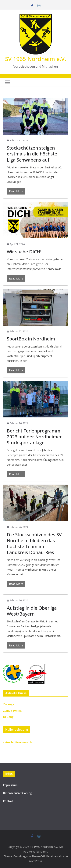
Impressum (10, 785)
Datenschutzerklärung (17, 793)
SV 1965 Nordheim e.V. (36, 59)
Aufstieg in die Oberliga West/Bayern (32, 611)
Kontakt (8, 801)
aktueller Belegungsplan (19, 742)
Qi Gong (8, 717)
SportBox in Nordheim (31, 339)
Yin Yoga (9, 704)
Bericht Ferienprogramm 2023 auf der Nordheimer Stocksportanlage (34, 437)
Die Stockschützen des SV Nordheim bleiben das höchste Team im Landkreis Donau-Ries (34, 543)
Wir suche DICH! (24, 252)
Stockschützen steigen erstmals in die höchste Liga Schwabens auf (32, 154)
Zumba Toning (12, 711)
